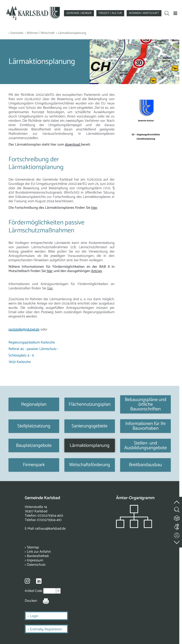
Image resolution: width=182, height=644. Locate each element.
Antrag (96, 271)
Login (34, 616)
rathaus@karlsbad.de (50, 529)
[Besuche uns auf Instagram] (27, 581)
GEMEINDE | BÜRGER (79, 13)
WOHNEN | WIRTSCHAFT (144, 13)
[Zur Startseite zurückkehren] (33, 7)
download (73, 145)
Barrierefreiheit (38, 556)
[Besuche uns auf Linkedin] (39, 581)
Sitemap (33, 547)
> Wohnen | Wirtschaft (40, 33)
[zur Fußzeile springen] (177, 542)
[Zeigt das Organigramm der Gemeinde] (134, 527)
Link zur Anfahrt (39, 552)
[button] (175, 13)
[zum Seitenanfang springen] (177, 500)
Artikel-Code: (34, 591)
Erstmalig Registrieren (46, 629)
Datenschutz (36, 565)
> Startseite (16, 33)
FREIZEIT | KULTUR (110, 13)
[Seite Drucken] (43, 601)
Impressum (35, 560)
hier (94, 208)
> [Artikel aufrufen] (58, 591)
